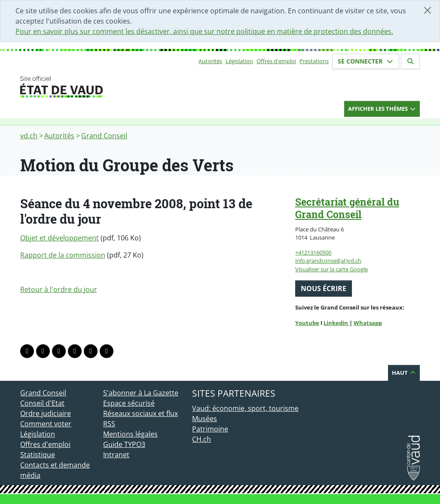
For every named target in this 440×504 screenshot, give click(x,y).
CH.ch (202, 439)
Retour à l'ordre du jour (59, 289)
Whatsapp (368, 323)
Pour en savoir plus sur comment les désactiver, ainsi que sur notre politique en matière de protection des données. (204, 31)
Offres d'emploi (276, 61)
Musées (205, 419)
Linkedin (336, 323)
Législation (239, 61)
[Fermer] (428, 10)
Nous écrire (324, 288)
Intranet (116, 455)
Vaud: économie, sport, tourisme (245, 408)
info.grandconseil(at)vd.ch (328, 261)
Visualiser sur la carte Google (332, 269)
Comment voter (46, 424)
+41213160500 (313, 252)
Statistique (38, 455)
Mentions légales (130, 434)
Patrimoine (210, 429)
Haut (404, 373)
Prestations (314, 61)
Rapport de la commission (63, 255)
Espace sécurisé (129, 403)
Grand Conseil (104, 136)
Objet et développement (60, 238)
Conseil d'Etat (42, 403)
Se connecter (366, 61)
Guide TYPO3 (124, 444)
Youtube (307, 323)
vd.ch (29, 136)
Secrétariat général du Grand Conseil (347, 208)
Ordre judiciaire (46, 413)
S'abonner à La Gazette (141, 393)
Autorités (210, 61)
